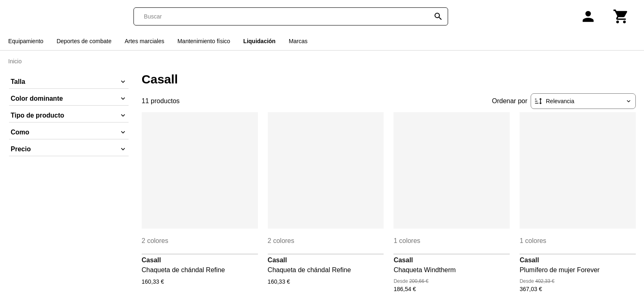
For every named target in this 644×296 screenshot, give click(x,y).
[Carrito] (621, 16)
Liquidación (259, 41)
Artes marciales (144, 41)
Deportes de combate (84, 41)
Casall (151, 260)
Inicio (15, 61)
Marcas (298, 41)
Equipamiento (26, 41)
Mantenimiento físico (204, 41)
